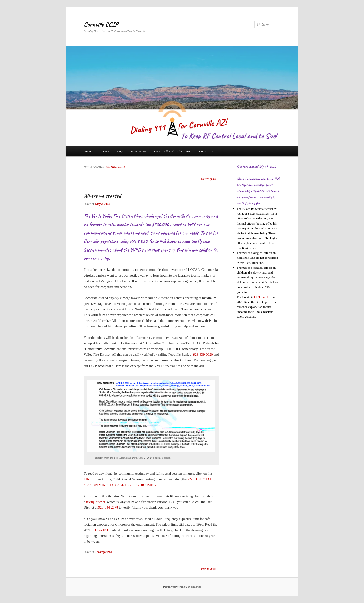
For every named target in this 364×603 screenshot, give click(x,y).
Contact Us (206, 151)
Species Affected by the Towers (173, 151)
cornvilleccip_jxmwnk (115, 167)
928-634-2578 (108, 507)
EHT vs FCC (101, 530)
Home (88, 151)
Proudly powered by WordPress (182, 587)
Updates (104, 151)
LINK (88, 479)
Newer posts (210, 179)
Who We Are (139, 151)
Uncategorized (103, 552)
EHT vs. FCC (263, 297)
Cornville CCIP (101, 24)
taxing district (96, 502)
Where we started (102, 196)
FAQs (120, 151)
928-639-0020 (203, 355)
